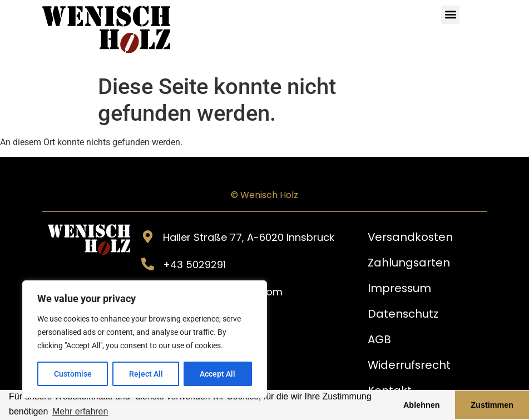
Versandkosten (411, 237)
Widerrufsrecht (410, 365)
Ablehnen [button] (422, 405)
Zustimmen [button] (492, 405)
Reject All (146, 374)
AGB (379, 339)
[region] (145, 339)
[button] (450, 15)
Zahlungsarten (409, 263)
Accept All (218, 374)
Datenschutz (403, 314)
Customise (73, 374)
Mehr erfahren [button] (80, 411)
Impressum (400, 288)
